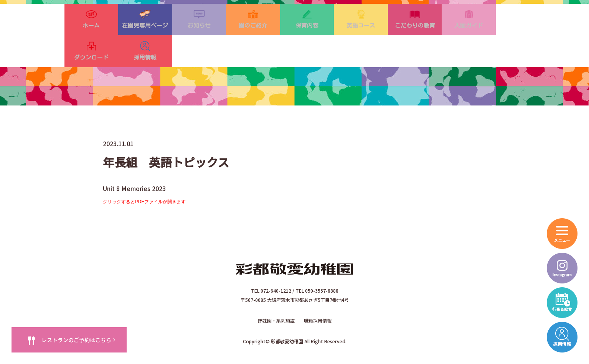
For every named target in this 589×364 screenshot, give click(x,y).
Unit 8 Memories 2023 (134, 174)
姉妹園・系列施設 (276, 304)
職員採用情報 (318, 304)
